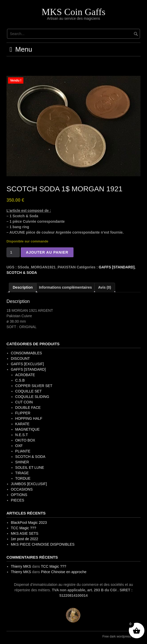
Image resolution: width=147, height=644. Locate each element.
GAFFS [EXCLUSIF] (27, 364)
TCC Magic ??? (24, 528)
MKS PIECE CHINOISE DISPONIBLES (43, 544)
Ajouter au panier (47, 252)
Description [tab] (23, 287)
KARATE (22, 424)
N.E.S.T (22, 435)
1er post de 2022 (25, 539)
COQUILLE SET (29, 391)
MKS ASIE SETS (25, 533)
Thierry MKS (21, 566)
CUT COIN (24, 402)
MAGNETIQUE (28, 429)
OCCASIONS (22, 489)
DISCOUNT (20, 358)
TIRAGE (22, 473)
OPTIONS (19, 495)
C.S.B (20, 380)
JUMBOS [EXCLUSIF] (29, 484)
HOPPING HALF (29, 418)
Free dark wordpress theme (121, 636)
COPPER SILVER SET (34, 386)
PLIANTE (23, 451)
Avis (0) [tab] (105, 287)
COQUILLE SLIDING (32, 397)
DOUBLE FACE (28, 408)
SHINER (22, 462)
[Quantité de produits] (13, 252)
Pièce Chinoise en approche (64, 572)
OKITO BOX (25, 440)
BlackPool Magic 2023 (29, 523)
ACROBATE (25, 375)
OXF (19, 446)
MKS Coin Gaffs (73, 12)
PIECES (18, 500)
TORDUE (23, 478)
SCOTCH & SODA (22, 273)
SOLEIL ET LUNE (30, 467)
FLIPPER (23, 413)
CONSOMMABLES (26, 353)
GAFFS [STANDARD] (117, 267)
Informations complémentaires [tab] (65, 287)
